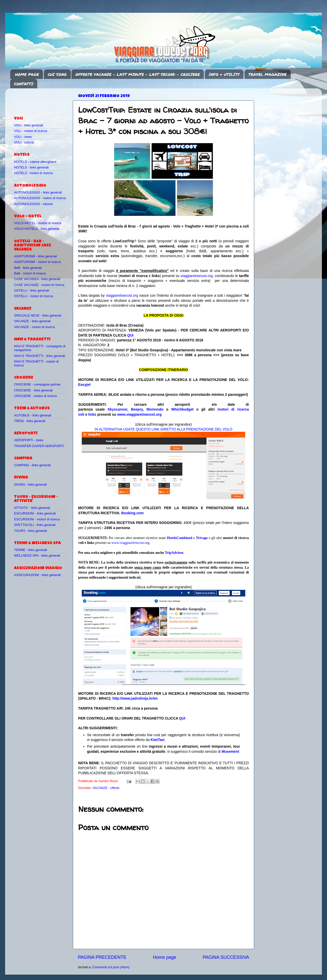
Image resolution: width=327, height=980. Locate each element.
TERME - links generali (31, 550)
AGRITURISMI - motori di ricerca (37, 262)
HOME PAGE (27, 74)
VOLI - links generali (28, 125)
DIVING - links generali (30, 485)
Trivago (202, 538)
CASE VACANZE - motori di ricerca (39, 285)
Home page (165, 957)
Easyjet (84, 385)
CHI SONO (57, 74)
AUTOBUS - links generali (33, 415)
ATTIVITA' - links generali (32, 508)
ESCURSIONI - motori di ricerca (37, 519)
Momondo (155, 409)
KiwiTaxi (157, 740)
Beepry (137, 409)
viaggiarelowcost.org (196, 276)
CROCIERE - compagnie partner (37, 385)
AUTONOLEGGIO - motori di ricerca (40, 198)
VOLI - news (23, 137)
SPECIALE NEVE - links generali (38, 316)
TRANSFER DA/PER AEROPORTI (39, 446)
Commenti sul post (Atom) (111, 967)
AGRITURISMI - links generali (35, 256)
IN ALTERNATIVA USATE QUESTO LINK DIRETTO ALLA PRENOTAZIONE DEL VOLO (163, 429)
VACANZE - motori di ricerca (34, 327)
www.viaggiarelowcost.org (139, 414)
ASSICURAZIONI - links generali (37, 575)
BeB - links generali (28, 268)
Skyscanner (117, 409)
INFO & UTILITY (224, 74)
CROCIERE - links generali (33, 390)
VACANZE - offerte (106, 788)
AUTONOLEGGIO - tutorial (33, 204)
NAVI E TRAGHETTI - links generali (40, 356)
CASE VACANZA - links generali (37, 279)
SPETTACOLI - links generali (35, 525)
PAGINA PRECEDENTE (102, 957)
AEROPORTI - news (29, 440)
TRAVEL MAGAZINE (267, 74)
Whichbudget (182, 409)
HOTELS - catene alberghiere (35, 162)
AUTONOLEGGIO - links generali (38, 193)
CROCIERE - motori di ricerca (35, 396)
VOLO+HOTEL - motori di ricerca (38, 223)
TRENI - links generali (30, 421)
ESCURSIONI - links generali (35, 513)
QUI (130, 335)
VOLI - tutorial (24, 142)
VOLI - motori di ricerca (31, 131)
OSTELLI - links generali (32, 291)
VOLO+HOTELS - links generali (37, 229)
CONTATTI (24, 84)
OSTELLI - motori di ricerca (34, 296)
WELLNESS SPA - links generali (37, 556)
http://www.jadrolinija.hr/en (135, 698)
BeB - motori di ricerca (30, 273)
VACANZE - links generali (32, 321)
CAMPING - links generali (32, 465)
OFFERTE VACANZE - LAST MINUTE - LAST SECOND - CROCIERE (138, 74)
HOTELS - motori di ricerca (33, 173)
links (92, 414)
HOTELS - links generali (31, 168)
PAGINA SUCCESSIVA (226, 957)
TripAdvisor (174, 553)
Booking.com (133, 513)
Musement (231, 751)
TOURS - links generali (31, 531)
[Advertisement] (44, 100)
